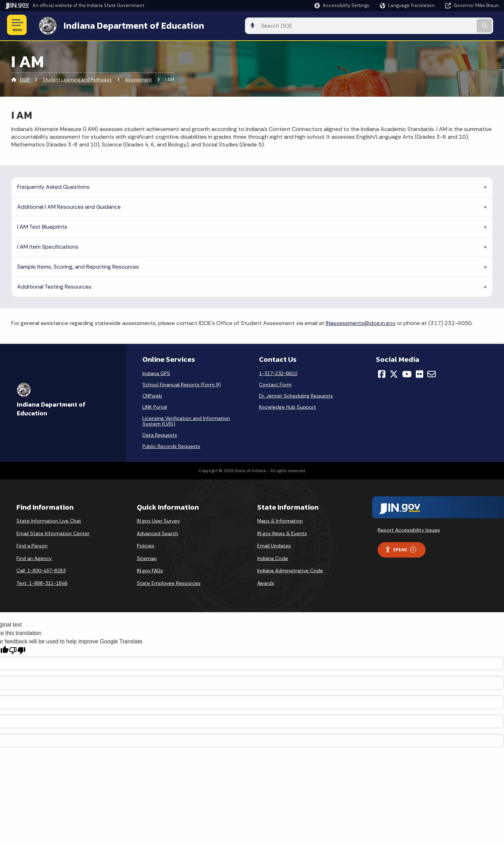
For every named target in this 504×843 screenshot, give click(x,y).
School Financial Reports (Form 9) (182, 383)
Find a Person (32, 545)
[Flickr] (419, 373)
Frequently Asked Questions (53, 185)
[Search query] (442, 25)
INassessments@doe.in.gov (361, 322)
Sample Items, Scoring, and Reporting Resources (78, 265)
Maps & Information (280, 519)
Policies (146, 545)
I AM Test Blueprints (42, 225)
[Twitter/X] (394, 373)
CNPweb (152, 394)
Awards (266, 582)
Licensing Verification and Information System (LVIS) (186, 420)
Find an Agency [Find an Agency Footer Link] (34, 557)
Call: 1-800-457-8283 (41, 569)
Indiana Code (273, 557)
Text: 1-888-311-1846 (42, 582)
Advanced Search (157, 532)
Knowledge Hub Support (288, 406)
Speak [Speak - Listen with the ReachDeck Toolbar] (400, 548)
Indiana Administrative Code (290, 569)
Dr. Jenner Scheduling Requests (296, 394)
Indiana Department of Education (127, 25)
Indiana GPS (156, 372)
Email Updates (274, 545)
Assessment (138, 79)
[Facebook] (382, 373)
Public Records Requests (171, 445)
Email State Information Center (53, 532)
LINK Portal (155, 406)
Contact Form (275, 383)
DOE (25, 79)
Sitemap (147, 557)
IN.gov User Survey (158, 519)
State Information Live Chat (49, 519)
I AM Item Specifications (48, 245)
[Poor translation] (17, 649)
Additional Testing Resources (54, 285)
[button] (342, 5)
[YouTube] (407, 373)
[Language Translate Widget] (408, 6)
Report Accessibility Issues (409, 528)
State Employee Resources (169, 582)
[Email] (432, 373)
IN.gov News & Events (282, 532)
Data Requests (160, 434)
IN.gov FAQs (150, 569)
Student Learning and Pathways (77, 79)
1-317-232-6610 (278, 372)
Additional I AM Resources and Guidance (69, 205)
